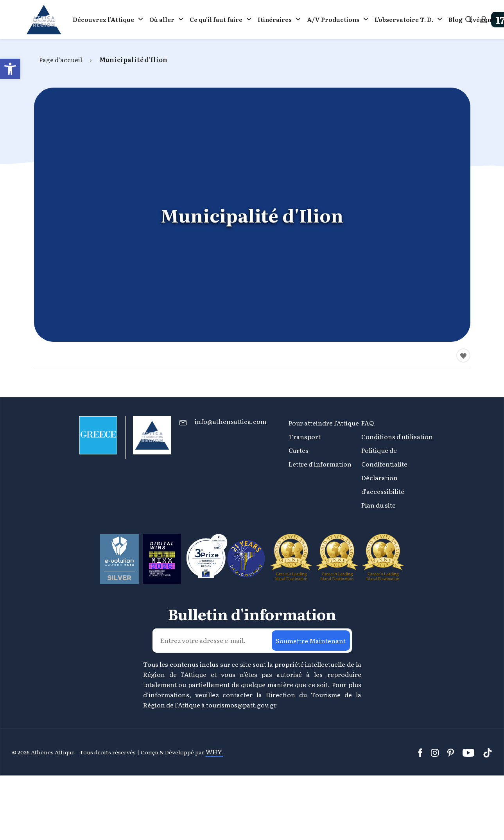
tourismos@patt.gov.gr (241, 705)
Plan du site (378, 505)
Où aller (162, 19)
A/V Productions (333, 19)
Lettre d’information (320, 464)
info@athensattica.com (230, 421)
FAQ (368, 423)
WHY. (214, 752)
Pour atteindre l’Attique (324, 423)
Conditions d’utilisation (397, 436)
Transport (305, 436)
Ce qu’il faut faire (216, 19)
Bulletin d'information (252, 614)
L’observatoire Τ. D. (404, 19)
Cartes (299, 450)
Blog (456, 19)
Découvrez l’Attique (103, 19)
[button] (10, 69)
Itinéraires (275, 19)
